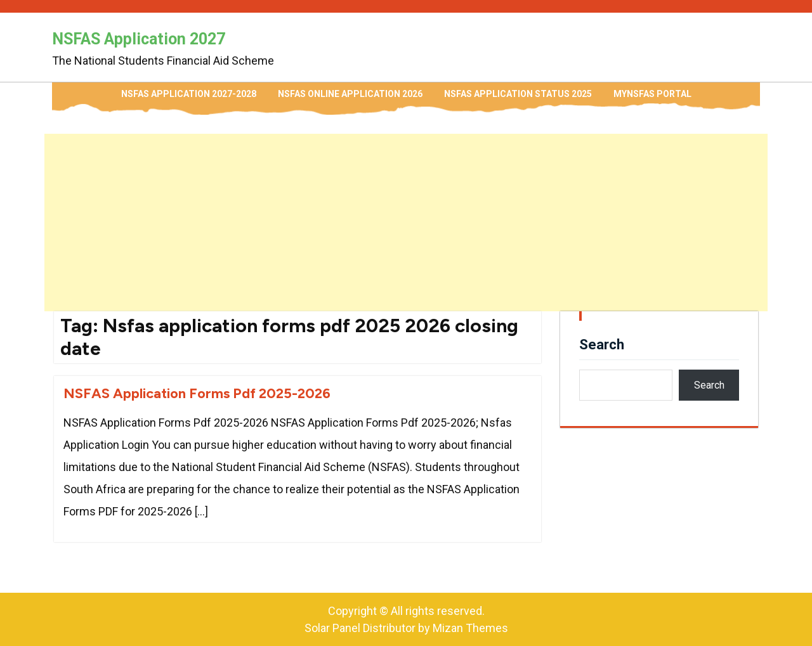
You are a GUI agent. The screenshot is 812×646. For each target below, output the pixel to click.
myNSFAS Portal (652, 94)
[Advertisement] (406, 223)
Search (602, 345)
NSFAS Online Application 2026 (350, 94)
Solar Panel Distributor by (406, 628)
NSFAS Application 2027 (139, 39)
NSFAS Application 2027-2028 (189, 94)
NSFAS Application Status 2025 (518, 94)
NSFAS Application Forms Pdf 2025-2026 (197, 393)
